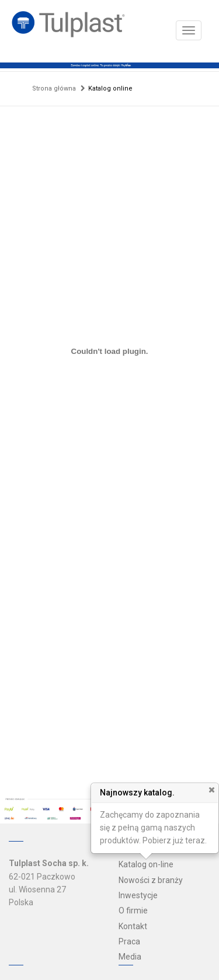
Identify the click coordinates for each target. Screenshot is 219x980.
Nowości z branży (151, 880)
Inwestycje (138, 895)
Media (130, 957)
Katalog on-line (146, 864)
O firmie (133, 911)
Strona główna (54, 88)
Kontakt (133, 926)
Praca (129, 941)
